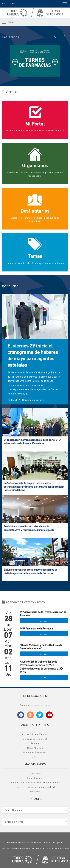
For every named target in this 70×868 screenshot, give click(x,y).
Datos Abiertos (35, 748)
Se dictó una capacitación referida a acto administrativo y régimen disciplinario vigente (29, 528)
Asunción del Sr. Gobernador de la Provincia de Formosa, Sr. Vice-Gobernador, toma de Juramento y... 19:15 (41, 667)
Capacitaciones (35, 778)
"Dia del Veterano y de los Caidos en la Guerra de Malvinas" (41, 647)
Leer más (44, 621)
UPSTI (35, 757)
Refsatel (35, 743)
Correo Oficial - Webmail (35, 734)
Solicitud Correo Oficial (35, 739)
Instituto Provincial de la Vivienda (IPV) (35, 787)
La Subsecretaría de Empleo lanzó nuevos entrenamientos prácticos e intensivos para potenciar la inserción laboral (34, 486)
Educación (35, 792)
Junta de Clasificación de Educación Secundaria (35, 782)
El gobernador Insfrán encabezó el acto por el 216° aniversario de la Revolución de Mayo (32, 441)
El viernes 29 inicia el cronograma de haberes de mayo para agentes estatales (33, 355)
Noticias (40, 400)
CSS (48, 849)
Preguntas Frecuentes (35, 752)
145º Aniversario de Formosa (36, 628)
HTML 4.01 (57, 849)
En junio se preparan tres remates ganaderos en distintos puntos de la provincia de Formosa (31, 571)
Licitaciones (35, 773)
